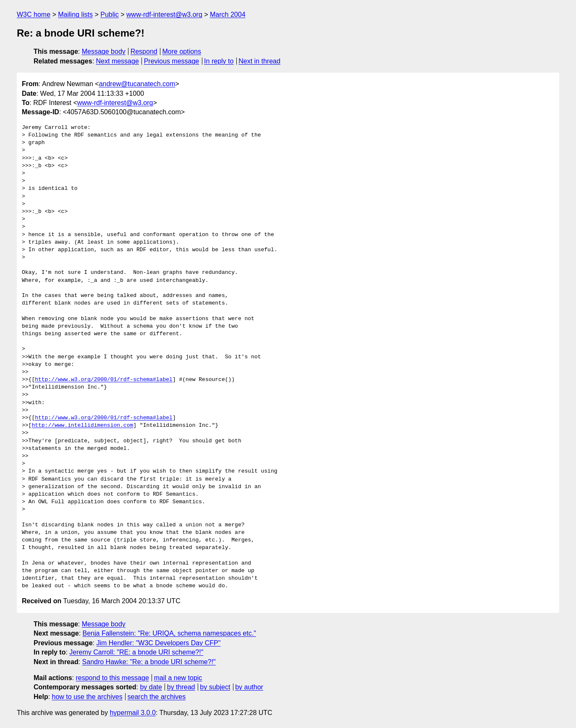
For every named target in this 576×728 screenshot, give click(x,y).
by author (249, 687)
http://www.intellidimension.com (82, 426)
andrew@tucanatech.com (137, 84)
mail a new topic (178, 678)
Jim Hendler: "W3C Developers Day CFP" (158, 643)
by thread (181, 687)
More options (182, 51)
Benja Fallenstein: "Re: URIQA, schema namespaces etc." (169, 633)
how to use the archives (87, 697)
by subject (215, 687)
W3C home (34, 14)
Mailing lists (75, 14)
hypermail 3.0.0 (132, 713)
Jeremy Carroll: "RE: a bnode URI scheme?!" (136, 652)
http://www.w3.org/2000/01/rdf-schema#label (104, 380)
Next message (118, 61)
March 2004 (228, 14)
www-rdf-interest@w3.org (164, 14)
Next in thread (259, 61)
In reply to (219, 61)
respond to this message (112, 678)
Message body (104, 51)
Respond (144, 51)
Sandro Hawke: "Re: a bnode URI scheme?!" (149, 662)
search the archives (157, 697)
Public (110, 14)
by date (151, 687)
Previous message (172, 61)
